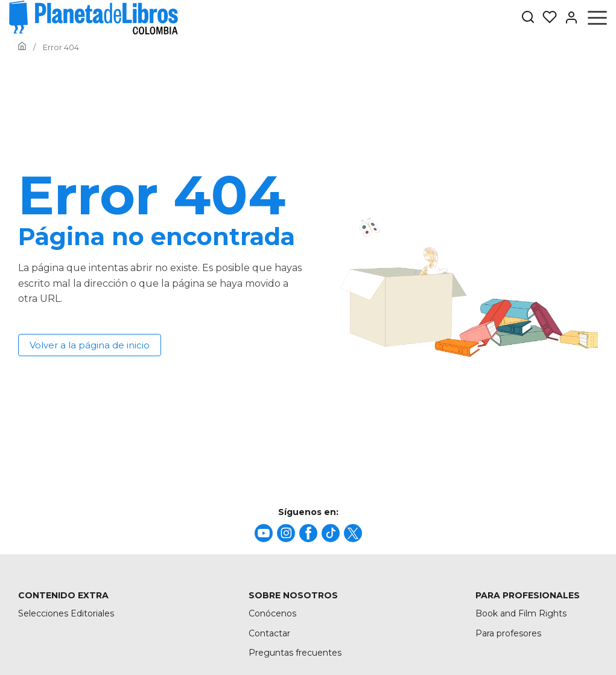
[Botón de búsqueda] (528, 18)
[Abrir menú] (597, 18)
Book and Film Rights (521, 613)
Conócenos (272, 613)
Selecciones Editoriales (66, 613)
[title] (264, 533)
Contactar (269, 633)
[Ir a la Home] (22, 47)
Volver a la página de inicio (90, 345)
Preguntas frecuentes (295, 653)
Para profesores (508, 633)
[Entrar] (568, 18)
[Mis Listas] (546, 18)
